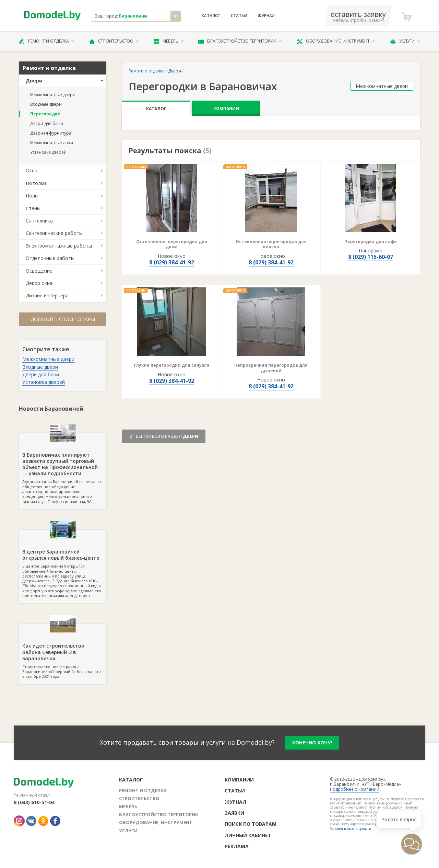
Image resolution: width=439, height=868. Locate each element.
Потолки (36, 183)
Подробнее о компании (355, 789)
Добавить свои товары (63, 319)
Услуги (405, 41)
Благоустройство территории (240, 41)
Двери (34, 81)
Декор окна (39, 283)
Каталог (211, 16)
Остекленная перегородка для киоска (271, 244)
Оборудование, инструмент (336, 41)
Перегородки (45, 114)
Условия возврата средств (350, 829)
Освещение (39, 271)
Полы (32, 196)
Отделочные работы (50, 258)
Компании (226, 109)
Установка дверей (48, 152)
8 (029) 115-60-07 (371, 257)
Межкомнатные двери (53, 95)
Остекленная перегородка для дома (172, 244)
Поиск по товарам (251, 824)
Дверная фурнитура (51, 133)
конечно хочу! (312, 743)
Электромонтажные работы (59, 246)
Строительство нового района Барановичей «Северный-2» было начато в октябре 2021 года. (63, 651)
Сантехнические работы (54, 233)
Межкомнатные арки (52, 143)
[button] (412, 844)
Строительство (114, 41)
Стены (33, 208)
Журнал (266, 16)
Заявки (234, 813)
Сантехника (39, 221)
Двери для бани (47, 123)
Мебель (169, 41)
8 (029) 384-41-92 (172, 262)
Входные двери (46, 104)
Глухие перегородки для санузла (172, 365)
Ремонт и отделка (47, 41)
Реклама (237, 846)
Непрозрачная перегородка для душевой (271, 368)
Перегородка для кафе (371, 242)
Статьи (239, 16)
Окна (32, 170)
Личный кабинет (248, 835)
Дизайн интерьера (47, 295)
